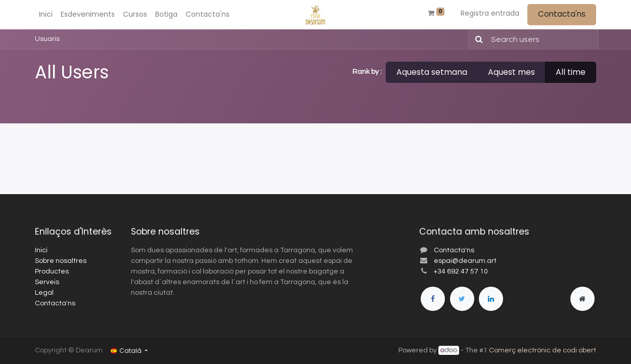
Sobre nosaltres (61, 261)
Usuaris (47, 39)
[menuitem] (46, 14)
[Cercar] (477, 39)
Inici (41, 250)
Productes (52, 271)
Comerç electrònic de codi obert (543, 350)
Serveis (47, 282)
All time (571, 72)
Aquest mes (511, 72)
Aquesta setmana (432, 72)
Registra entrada (490, 13)
